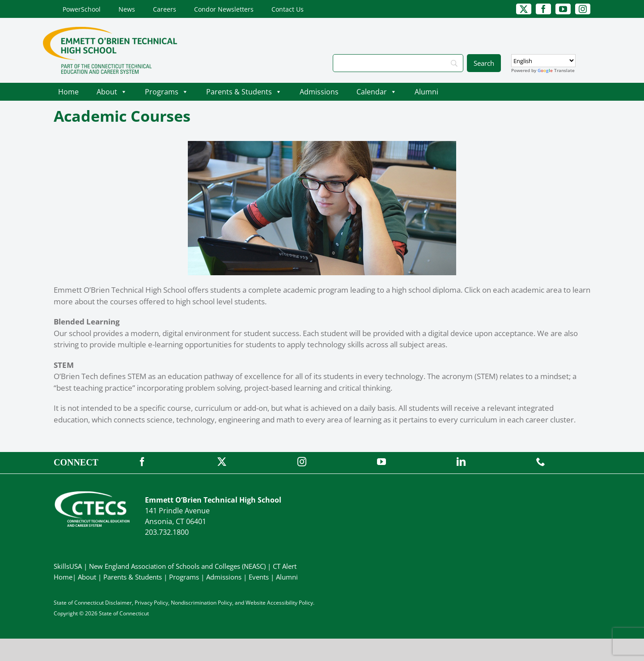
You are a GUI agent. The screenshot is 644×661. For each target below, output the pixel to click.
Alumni (426, 92)
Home (68, 92)
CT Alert (285, 566)
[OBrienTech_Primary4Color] (110, 31)
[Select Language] (543, 61)
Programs (167, 92)
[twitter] (524, 9)
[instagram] (583, 9)
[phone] (541, 462)
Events (259, 577)
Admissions (319, 92)
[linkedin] (461, 462)
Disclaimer (119, 603)
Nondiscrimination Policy (201, 603)
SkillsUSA (69, 566)
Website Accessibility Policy (279, 603)
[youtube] (563, 9)
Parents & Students (244, 92)
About (112, 92)
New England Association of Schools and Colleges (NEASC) (177, 566)
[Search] (398, 63)
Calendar (377, 92)
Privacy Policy (151, 603)
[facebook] (543, 9)
